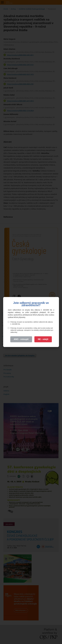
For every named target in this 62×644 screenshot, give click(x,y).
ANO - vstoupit (21, 339)
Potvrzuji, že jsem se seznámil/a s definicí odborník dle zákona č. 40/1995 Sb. (30, 323)
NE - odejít (43, 339)
